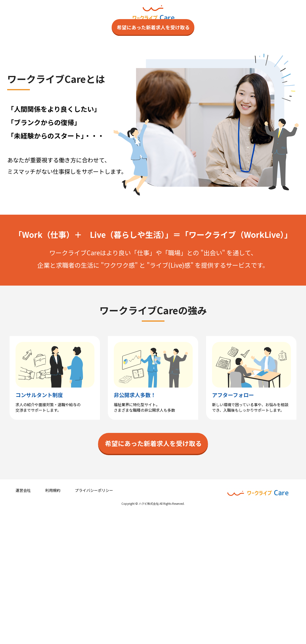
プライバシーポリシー (94, 620)
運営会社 (23, 620)
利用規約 (53, 620)
